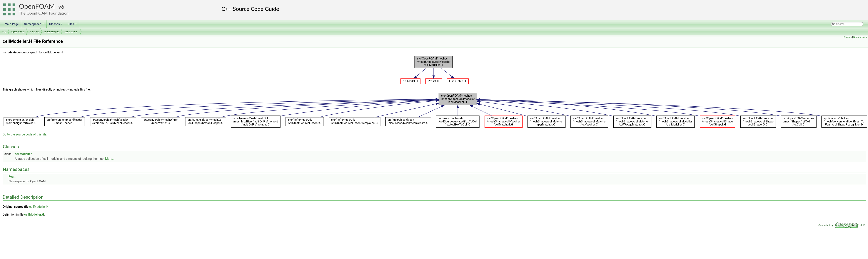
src (4, 31)
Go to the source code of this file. (25, 134)
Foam (12, 177)
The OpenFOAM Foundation (44, 13)
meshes (34, 31)
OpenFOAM (37, 6)
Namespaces (34, 25)
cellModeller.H (39, 207)
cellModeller (72, 31)
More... (110, 159)
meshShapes (52, 31)
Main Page (12, 24)
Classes (56, 25)
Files (73, 25)
